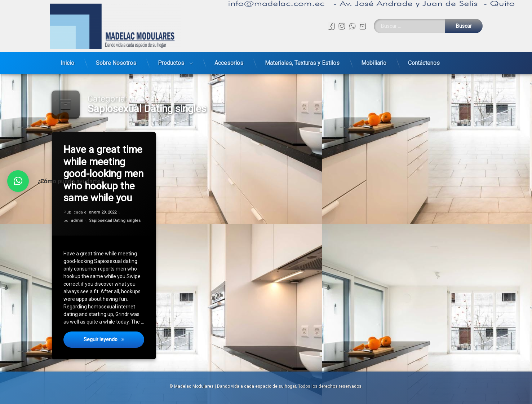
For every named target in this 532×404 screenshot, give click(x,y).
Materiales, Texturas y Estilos (302, 60)
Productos (171, 60)
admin (78, 221)
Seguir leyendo (114, 343)
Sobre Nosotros (116, 60)
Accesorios (229, 60)
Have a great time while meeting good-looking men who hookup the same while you (104, 173)
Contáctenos (424, 60)
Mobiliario (374, 60)
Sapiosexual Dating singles (115, 221)
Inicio (67, 60)
